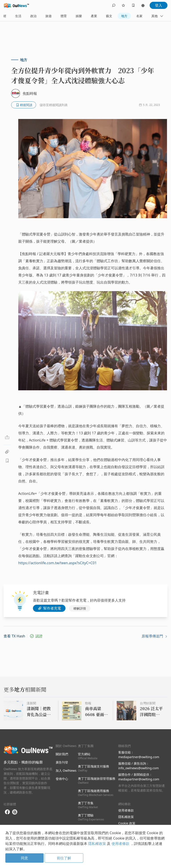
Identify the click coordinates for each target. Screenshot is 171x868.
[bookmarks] (133, 5)
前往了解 (64, 858)
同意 (24, 858)
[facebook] (7, 812)
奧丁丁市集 (88, 805)
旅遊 (49, 16)
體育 (64, 16)
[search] (114, 5)
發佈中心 (62, 779)
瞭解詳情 (80, 608)
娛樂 (79, 16)
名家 (139, 16)
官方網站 (88, 756)
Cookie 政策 (127, 823)
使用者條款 (126, 810)
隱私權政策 (126, 817)
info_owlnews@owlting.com (138, 768)
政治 (33, 16)
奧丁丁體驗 (91, 817)
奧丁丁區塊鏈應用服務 (96, 793)
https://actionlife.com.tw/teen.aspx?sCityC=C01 (57, 563)
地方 (124, 16)
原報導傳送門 (155, 636)
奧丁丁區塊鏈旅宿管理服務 (97, 780)
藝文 (109, 16)
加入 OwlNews (66, 770)
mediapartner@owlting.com (139, 757)
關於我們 (62, 754)
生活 (18, 16)
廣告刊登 (62, 762)
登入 (159, 5)
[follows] (123, 5)
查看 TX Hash (14, 636)
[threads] (15, 812)
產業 (94, 16)
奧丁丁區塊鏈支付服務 (94, 768)
